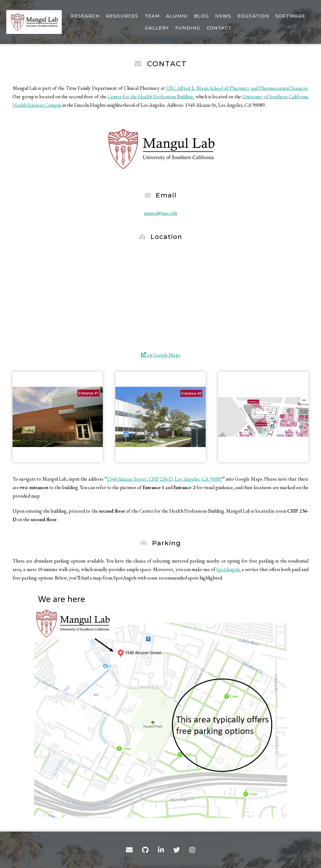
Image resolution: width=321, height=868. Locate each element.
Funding (188, 28)
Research (85, 16)
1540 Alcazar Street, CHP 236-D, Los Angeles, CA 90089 (165, 479)
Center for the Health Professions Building (150, 97)
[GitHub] (145, 850)
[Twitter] (177, 850)
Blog (201, 16)
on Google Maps (161, 355)
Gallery (157, 28)
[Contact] (129, 850)
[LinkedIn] (161, 850)
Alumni (177, 16)
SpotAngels (228, 569)
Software (290, 16)
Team (152, 16)
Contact (219, 28)
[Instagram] (192, 850)
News (223, 16)
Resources (122, 16)
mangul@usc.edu (160, 213)
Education (253, 16)
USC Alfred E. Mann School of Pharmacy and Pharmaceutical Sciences (237, 88)
